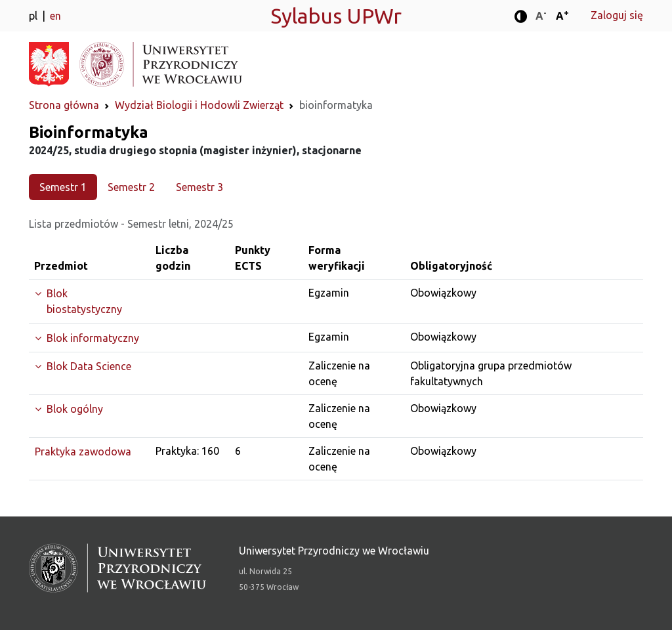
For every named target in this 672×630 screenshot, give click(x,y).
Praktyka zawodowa (83, 451)
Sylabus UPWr (336, 16)
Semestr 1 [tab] (63, 187)
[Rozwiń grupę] (90, 301)
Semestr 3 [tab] (199, 187)
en (55, 16)
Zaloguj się (617, 15)
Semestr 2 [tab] (131, 187)
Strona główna (64, 105)
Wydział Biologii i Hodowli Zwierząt (199, 105)
